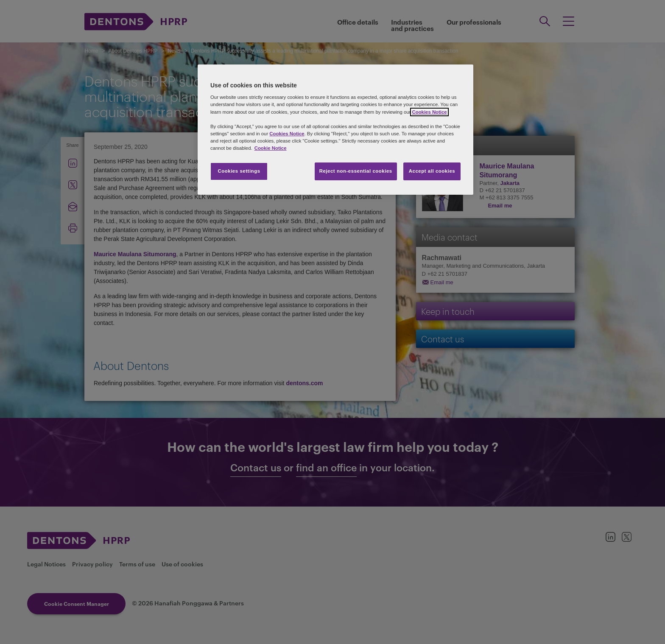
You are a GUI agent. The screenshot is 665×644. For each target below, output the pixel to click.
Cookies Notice (429, 112)
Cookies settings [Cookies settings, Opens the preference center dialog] (239, 171)
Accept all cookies (432, 171)
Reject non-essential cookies (356, 171)
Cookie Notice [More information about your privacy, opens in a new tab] (271, 148)
